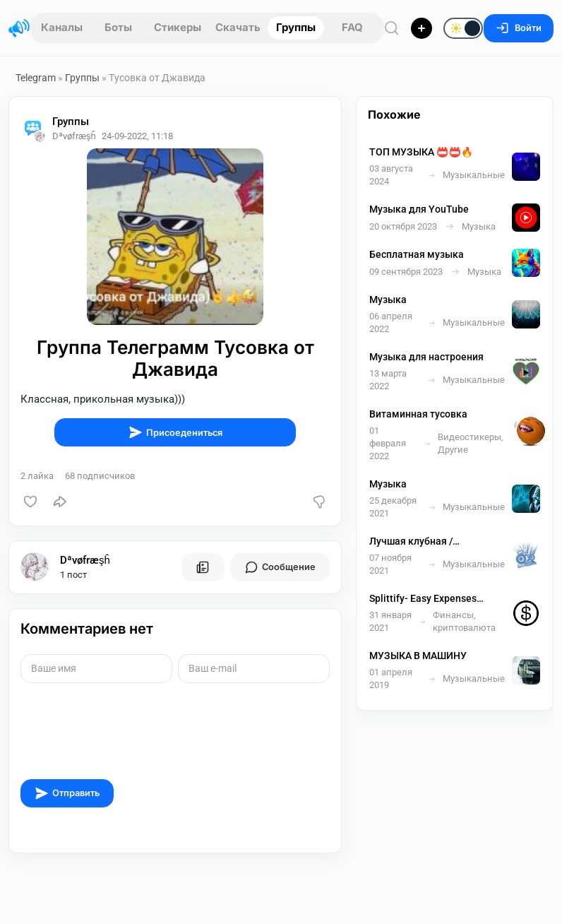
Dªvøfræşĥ (85, 560)
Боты (118, 27)
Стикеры (178, 27)
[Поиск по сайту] (392, 28)
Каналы (62, 27)
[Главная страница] (19, 28)
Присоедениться (175, 432)
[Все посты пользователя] (203, 567)
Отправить (67, 793)
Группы (296, 27)
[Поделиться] (60, 502)
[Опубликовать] (421, 28)
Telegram (36, 78)
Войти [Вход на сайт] (519, 28)
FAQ (352, 27)
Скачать (238, 27)
